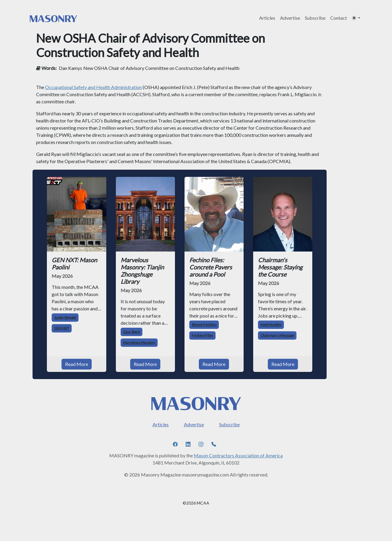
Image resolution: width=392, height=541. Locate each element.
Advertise (290, 18)
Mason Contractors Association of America (238, 455)
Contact (339, 18)
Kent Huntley (271, 325)
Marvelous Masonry (139, 342)
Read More (77, 364)
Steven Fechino (204, 325)
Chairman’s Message (277, 335)
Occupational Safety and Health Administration (93, 87)
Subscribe (315, 18)
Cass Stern (132, 332)
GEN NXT (62, 328)
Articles (267, 18)
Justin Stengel (65, 317)
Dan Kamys (70, 68)
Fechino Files (202, 335)
